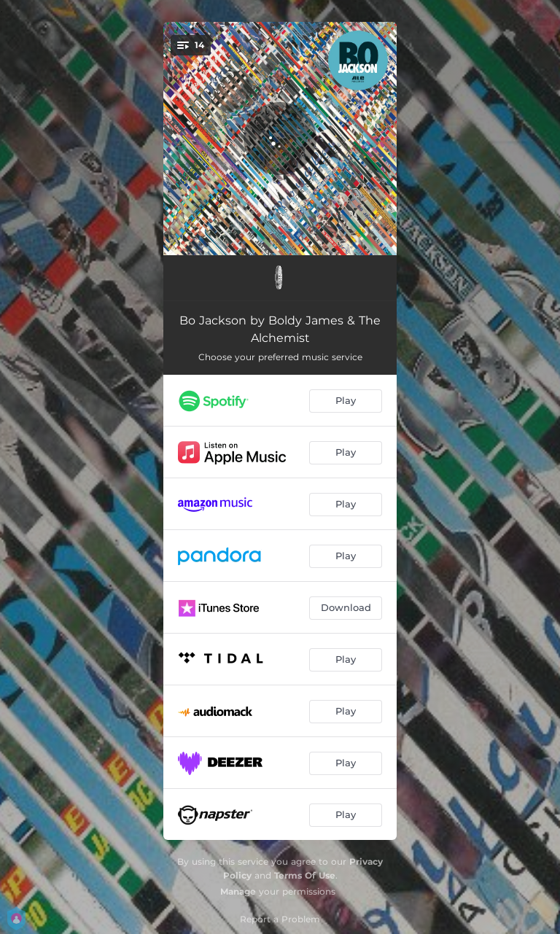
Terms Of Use (305, 875)
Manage (238, 891)
